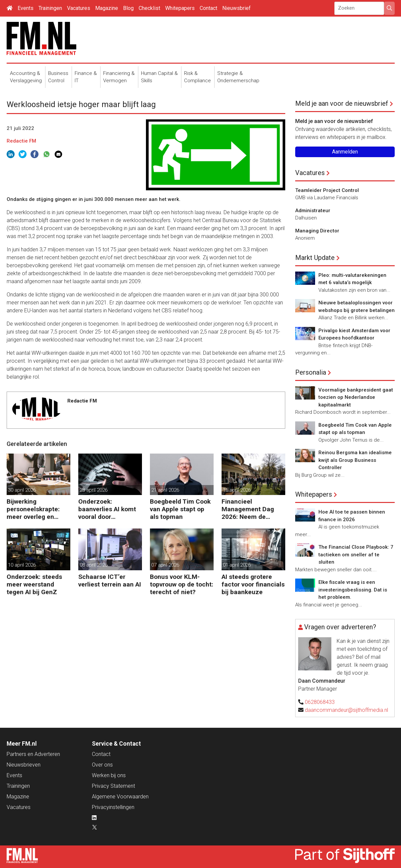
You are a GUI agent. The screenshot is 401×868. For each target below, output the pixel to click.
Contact (208, 8)
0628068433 (320, 702)
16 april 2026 (237, 490)
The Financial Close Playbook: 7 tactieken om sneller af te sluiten (356, 555)
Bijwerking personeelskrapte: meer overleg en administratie (33, 509)
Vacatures (79, 8)
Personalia (311, 372)
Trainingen (50, 8)
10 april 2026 (22, 565)
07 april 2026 (165, 565)
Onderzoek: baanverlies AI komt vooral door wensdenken (107, 509)
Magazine (107, 8)
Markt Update (315, 258)
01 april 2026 (237, 565)
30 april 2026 (22, 490)
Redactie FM (21, 141)
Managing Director (317, 231)
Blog (128, 8)
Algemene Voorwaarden (120, 797)
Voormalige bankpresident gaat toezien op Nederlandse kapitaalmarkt (356, 397)
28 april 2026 (94, 490)
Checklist (149, 8)
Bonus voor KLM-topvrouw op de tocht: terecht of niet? (182, 584)
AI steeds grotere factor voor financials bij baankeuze (253, 584)
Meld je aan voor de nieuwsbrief (342, 103)
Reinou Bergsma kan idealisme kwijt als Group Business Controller (355, 460)
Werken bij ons (109, 775)
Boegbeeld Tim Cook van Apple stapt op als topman (180, 509)
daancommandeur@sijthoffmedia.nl (346, 710)
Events (26, 8)
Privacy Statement (113, 786)
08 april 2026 (94, 565)
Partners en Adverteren (33, 754)
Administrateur (313, 211)
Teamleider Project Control (327, 190)
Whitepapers (180, 8)
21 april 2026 (165, 490)
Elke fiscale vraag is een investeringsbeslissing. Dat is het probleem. (353, 590)
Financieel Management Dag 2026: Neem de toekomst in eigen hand (248, 509)
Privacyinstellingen (113, 807)
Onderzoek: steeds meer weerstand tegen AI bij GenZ (34, 584)
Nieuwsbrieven (24, 765)
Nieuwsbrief (236, 8)
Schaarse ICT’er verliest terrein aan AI (110, 581)
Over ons (102, 765)
